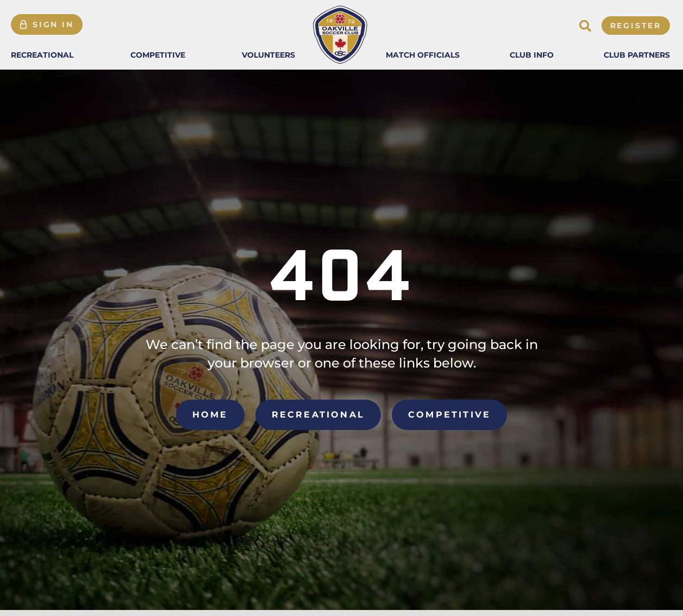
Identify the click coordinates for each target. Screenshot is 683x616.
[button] (42, 55)
